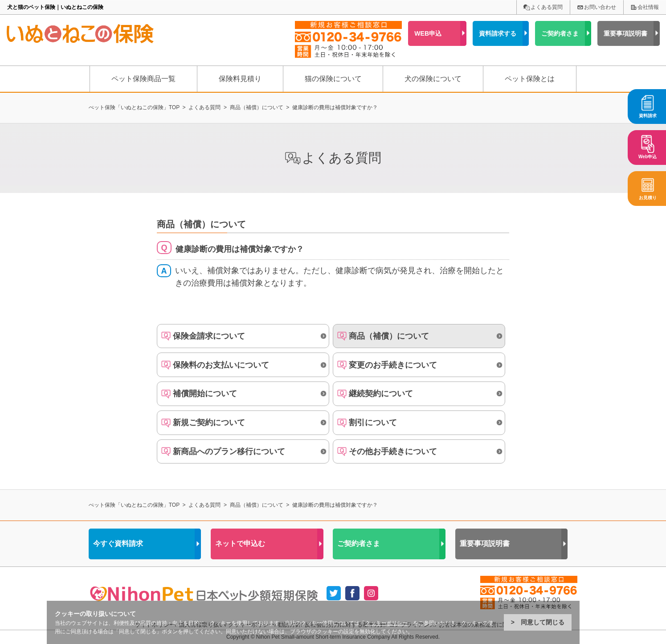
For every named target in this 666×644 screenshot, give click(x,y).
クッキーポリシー (386, 623)
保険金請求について (209, 336)
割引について (373, 422)
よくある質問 (547, 7)
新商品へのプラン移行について (229, 451)
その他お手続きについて (393, 451)
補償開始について (205, 394)
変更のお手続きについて (393, 365)
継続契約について (381, 394)
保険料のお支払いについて (221, 365)
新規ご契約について (209, 422)
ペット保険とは (530, 79)
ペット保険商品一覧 (143, 79)
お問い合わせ (600, 7)
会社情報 (648, 7)
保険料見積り (240, 79)
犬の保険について (433, 79)
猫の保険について (333, 79)
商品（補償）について (389, 336)
